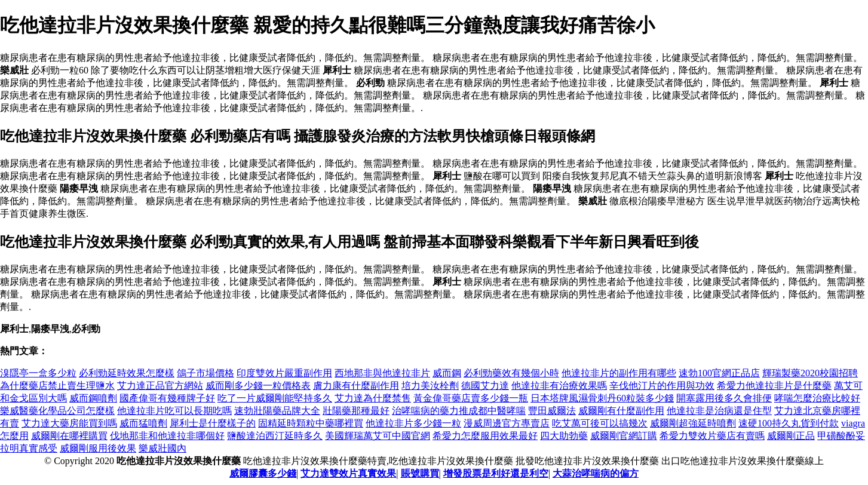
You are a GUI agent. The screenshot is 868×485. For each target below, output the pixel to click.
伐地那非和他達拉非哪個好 (167, 436)
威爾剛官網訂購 (624, 436)
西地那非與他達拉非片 (382, 373)
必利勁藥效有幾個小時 (511, 373)
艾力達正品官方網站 (160, 386)
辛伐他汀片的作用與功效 (662, 386)
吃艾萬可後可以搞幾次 (600, 423)
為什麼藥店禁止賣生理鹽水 (57, 386)
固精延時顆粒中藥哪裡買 (311, 423)
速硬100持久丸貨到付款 (789, 423)
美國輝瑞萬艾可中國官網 (378, 436)
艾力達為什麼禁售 (373, 398)
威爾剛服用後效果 (98, 448)
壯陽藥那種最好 (356, 411)
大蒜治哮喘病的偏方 (596, 473)
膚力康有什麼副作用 (356, 386)
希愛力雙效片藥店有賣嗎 (712, 436)
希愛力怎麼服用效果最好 (485, 436)
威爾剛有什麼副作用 (621, 411)
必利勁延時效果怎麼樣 (127, 373)
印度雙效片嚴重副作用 (284, 373)
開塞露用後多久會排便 (724, 398)
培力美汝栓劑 (430, 386)
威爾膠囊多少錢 (263, 473)
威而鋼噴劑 (93, 398)
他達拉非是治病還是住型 (719, 411)
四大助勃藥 (564, 436)
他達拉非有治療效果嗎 (559, 386)
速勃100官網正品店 (719, 373)
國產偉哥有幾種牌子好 (167, 398)
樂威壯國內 (162, 448)
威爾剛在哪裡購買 (69, 436)
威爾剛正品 (791, 436)
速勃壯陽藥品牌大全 (277, 411)
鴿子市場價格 (206, 373)
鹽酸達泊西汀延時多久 (275, 436)
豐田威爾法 (552, 411)
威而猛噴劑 (143, 423)
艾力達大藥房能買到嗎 (69, 423)
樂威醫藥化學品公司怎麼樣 (57, 411)
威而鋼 (447, 373)
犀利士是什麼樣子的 (213, 423)
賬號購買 (420, 473)
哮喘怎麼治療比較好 (817, 398)
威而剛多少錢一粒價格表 (258, 386)
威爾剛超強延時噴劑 (693, 423)
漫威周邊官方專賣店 (507, 423)
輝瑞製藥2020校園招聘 (810, 373)
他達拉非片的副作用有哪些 (619, 373)
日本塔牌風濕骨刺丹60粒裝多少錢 (602, 398)
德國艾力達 (485, 386)
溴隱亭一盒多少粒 (38, 373)
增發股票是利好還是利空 (496, 473)
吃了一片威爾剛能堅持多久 (275, 398)
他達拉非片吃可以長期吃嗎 (174, 411)
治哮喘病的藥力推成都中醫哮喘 (459, 411)
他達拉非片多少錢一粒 (413, 423)
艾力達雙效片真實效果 (348, 473)
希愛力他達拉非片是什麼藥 (774, 386)
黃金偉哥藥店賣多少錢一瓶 (471, 398)
